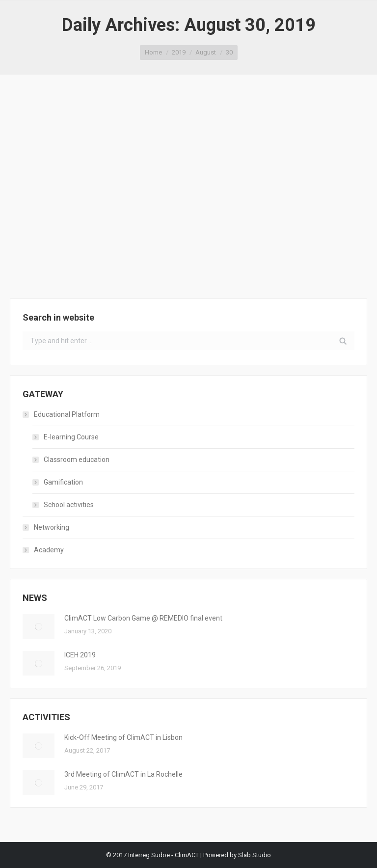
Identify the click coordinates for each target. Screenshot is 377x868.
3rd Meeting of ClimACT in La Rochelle (123, 774)
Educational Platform (67, 414)
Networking (52, 527)
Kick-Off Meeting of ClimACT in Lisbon (123, 737)
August (206, 52)
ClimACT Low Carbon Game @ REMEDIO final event (143, 618)
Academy (49, 550)
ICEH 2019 (80, 655)
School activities (69, 505)
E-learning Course (71, 437)
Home (153, 52)
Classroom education (77, 460)
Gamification (63, 482)
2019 (179, 52)
